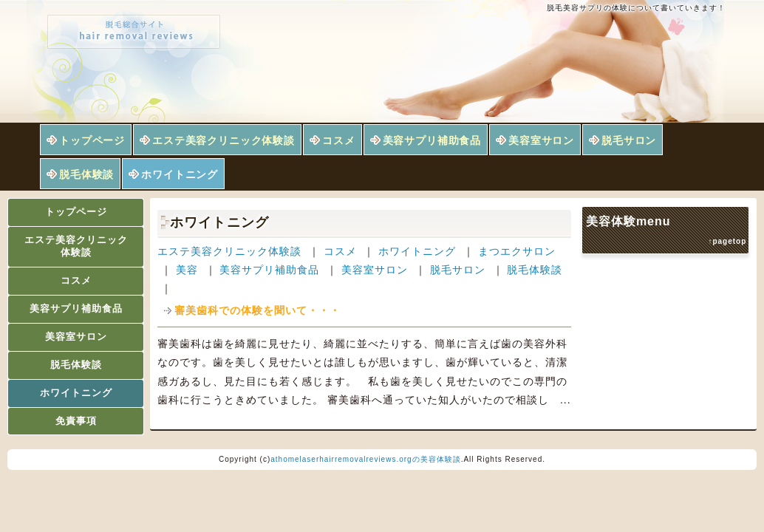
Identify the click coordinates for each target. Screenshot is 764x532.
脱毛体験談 (86, 174)
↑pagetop (727, 241)
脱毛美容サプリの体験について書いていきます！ (636, 8)
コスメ (339, 140)
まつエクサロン (517, 251)
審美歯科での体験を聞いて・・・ (257, 310)
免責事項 (76, 421)
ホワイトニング (180, 174)
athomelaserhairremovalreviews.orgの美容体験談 (365, 459)
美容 (187, 270)
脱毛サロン (629, 140)
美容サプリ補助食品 (432, 140)
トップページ (92, 140)
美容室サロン (541, 140)
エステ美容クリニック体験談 (224, 140)
